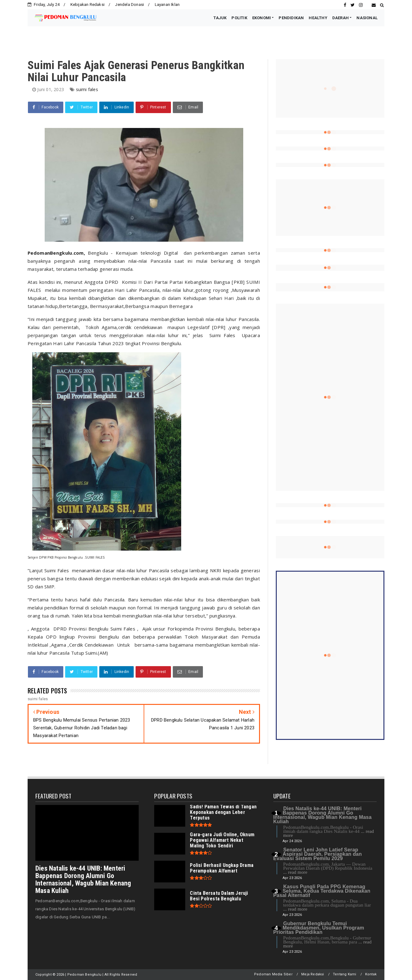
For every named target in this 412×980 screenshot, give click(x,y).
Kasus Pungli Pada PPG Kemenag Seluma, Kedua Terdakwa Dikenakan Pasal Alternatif (322, 891)
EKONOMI (262, 18)
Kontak (371, 974)
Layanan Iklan (167, 4)
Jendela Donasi (130, 4)
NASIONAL (367, 18)
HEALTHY (318, 18)
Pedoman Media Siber (273, 974)
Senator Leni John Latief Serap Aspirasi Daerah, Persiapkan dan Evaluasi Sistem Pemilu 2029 (318, 854)
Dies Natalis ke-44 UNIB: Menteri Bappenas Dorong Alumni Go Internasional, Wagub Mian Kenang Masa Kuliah (83, 879)
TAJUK (220, 18)
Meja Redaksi (313, 974)
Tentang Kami (345, 974)
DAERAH (340, 18)
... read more (295, 872)
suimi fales (87, 89)
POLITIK (239, 18)
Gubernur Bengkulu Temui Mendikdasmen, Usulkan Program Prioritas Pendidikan (319, 928)
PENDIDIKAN (291, 18)
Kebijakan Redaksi (87, 4)
